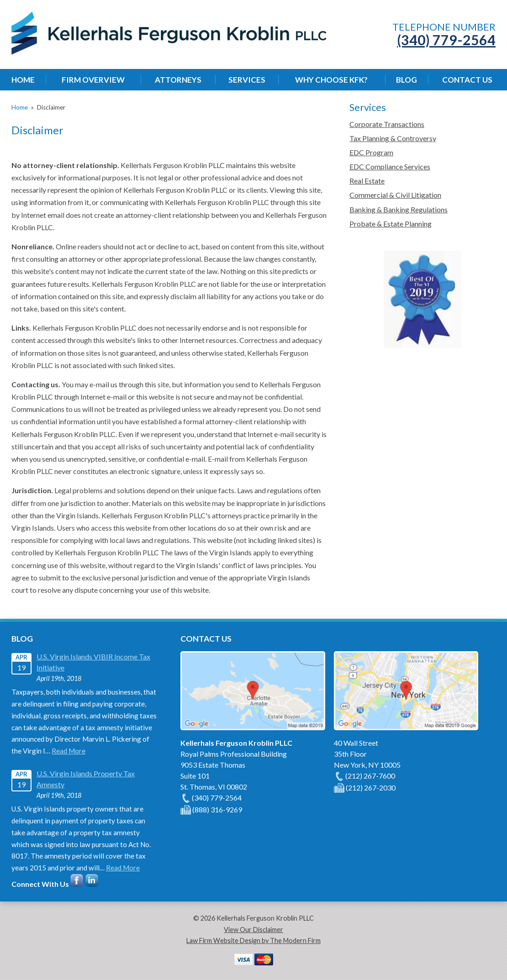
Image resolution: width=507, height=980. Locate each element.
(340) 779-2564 (446, 40)
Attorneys (178, 80)
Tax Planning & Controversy (393, 138)
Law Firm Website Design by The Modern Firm (253, 940)
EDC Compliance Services (390, 166)
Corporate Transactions (387, 124)
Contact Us (467, 80)
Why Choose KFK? (331, 80)
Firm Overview (93, 80)
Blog (407, 80)
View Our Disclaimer (253, 930)
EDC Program (371, 152)
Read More (69, 751)
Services (247, 80)
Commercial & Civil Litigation (395, 195)
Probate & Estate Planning (391, 224)
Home (23, 80)
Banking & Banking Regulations (399, 209)
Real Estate (367, 181)
